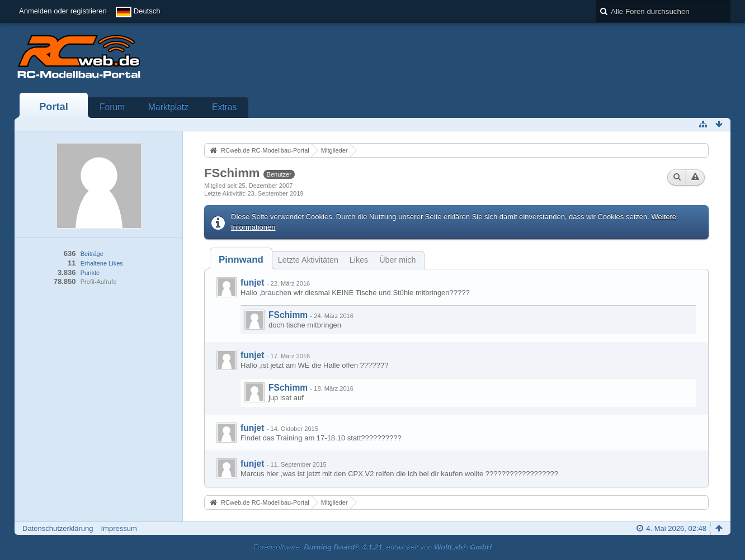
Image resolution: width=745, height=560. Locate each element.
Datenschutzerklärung (58, 528)
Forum (112, 107)
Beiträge (92, 254)
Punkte (90, 273)
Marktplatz (168, 107)
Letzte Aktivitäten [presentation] (308, 260)
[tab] (241, 260)
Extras (224, 107)
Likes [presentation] (359, 260)
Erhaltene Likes (102, 263)
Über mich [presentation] (397, 260)
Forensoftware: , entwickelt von (372, 547)
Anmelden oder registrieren (63, 11)
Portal (54, 107)
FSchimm (288, 315)
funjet (252, 283)
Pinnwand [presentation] (241, 260)
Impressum (119, 528)
